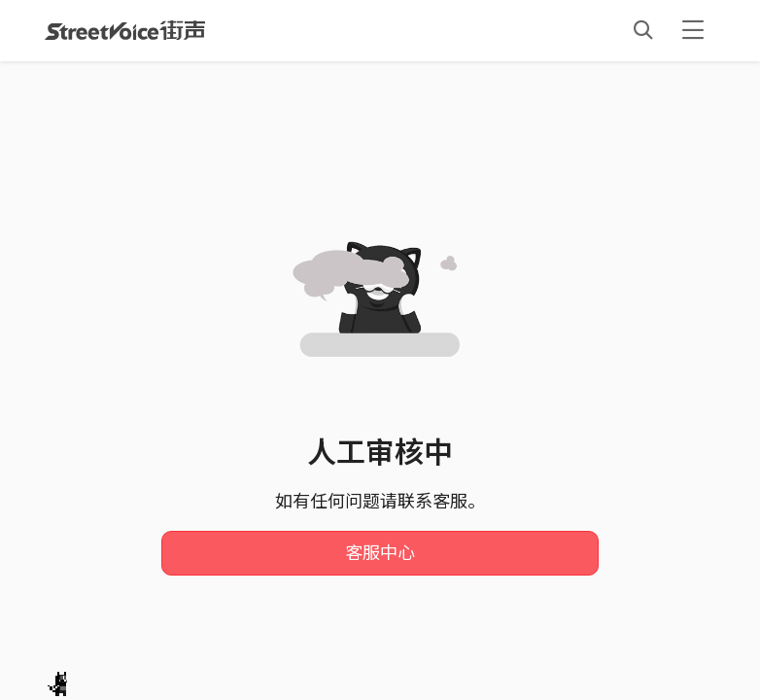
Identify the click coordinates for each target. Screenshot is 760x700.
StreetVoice (125, 30)
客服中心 (380, 553)
